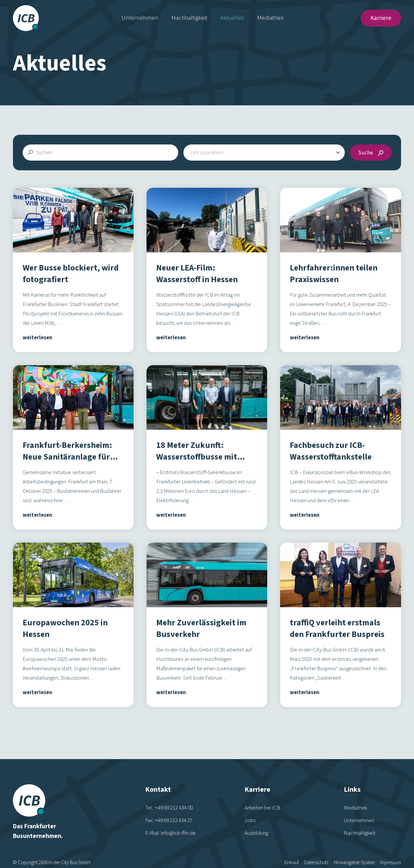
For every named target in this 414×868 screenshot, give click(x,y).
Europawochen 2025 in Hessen (65, 628)
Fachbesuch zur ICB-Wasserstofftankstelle (331, 451)
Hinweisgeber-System (354, 850)
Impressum (391, 850)
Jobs (250, 808)
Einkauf (292, 850)
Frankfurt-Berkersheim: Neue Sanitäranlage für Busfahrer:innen (67, 457)
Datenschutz (316, 850)
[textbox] (210, 153)
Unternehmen (140, 18)
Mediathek (270, 18)
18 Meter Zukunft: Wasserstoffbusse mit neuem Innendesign (197, 457)
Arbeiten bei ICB (262, 795)
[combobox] (264, 153)
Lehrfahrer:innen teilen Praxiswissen (334, 274)
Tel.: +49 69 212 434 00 (169, 795)
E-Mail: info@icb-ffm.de (170, 820)
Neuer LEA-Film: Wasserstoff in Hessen (197, 274)
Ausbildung (256, 820)
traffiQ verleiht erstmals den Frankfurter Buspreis (337, 628)
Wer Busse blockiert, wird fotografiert (71, 274)
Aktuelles (232, 18)
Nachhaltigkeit (189, 18)
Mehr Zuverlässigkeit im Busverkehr (201, 628)
